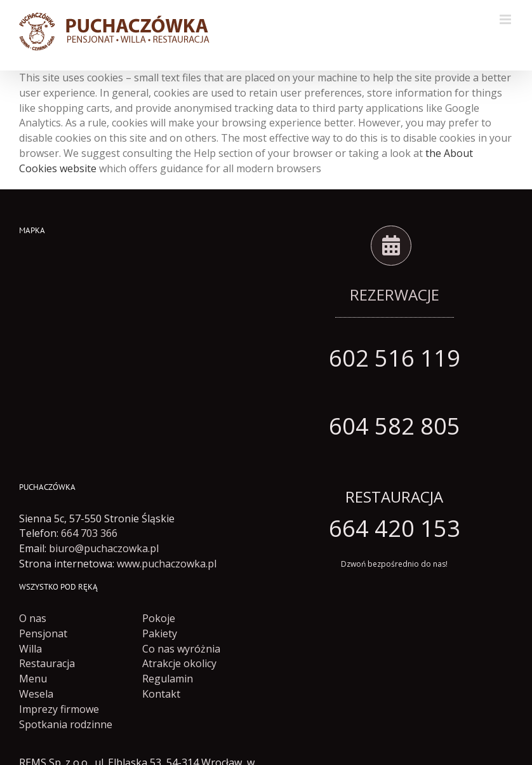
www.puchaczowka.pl (167, 564)
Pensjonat (43, 633)
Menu (33, 679)
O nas (33, 618)
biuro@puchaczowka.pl (104, 548)
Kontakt (161, 694)
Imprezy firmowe (59, 709)
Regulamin (168, 679)
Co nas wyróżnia (181, 649)
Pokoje (159, 618)
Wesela (36, 694)
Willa (30, 649)
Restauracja (47, 663)
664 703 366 (89, 533)
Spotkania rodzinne (66, 724)
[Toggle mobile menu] (506, 19)
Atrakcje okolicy (179, 663)
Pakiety (160, 633)
